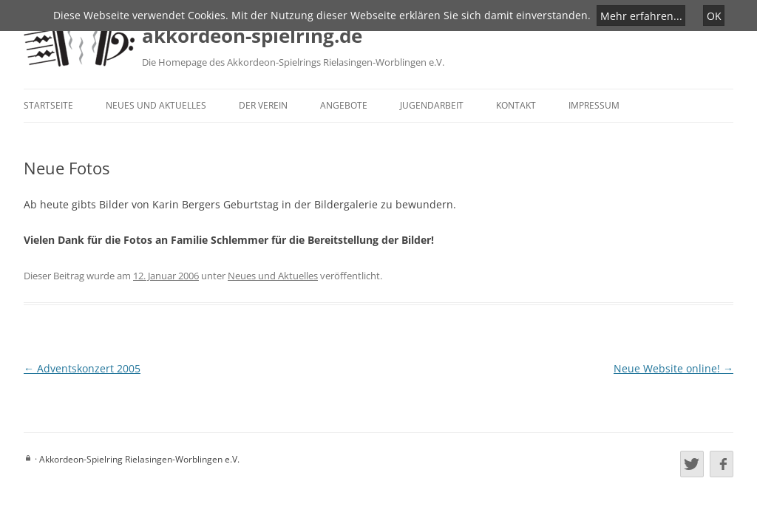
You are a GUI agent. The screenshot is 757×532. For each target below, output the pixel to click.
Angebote (344, 105)
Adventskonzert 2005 (82, 368)
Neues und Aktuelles (156, 105)
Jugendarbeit (432, 105)
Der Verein (263, 105)
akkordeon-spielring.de (252, 35)
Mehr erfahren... (641, 15)
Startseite (48, 105)
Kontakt (516, 105)
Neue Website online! (673, 368)
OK (714, 15)
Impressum (594, 105)
